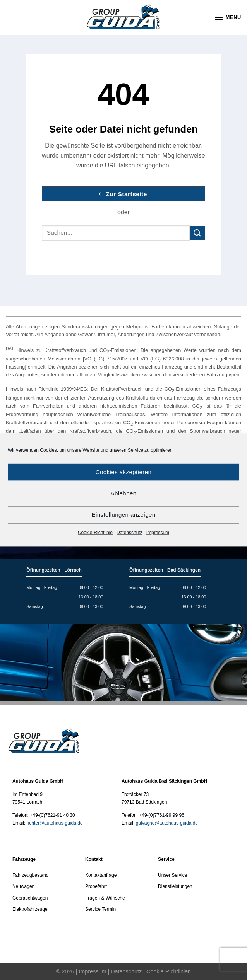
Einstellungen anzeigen (123, 515)
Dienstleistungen (175, 886)
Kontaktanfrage (101, 875)
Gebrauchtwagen (30, 898)
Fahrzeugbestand (30, 875)
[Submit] (197, 233)
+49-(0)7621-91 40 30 (52, 815)
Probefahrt (96, 886)
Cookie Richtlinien (169, 971)
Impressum (158, 533)
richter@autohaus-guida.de (55, 823)
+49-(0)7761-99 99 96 (161, 815)
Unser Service (172, 875)
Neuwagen (23, 886)
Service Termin (100, 909)
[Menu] (228, 17)
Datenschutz (130, 533)
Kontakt (94, 859)
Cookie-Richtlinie (95, 533)
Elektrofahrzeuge (30, 909)
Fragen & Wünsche (105, 898)
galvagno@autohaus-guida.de (167, 823)
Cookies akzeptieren (123, 472)
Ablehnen (124, 493)
